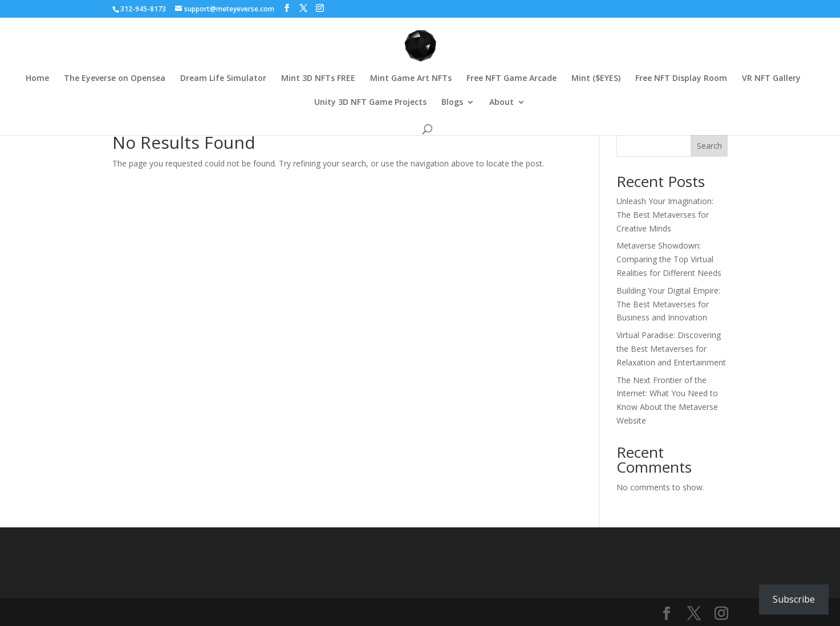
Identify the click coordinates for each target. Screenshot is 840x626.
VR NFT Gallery (771, 79)
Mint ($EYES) (596, 79)
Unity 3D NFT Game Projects (370, 103)
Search (709, 146)
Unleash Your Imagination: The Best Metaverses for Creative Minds (665, 215)
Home (37, 79)
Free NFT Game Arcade (512, 79)
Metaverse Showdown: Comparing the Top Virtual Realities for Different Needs (669, 259)
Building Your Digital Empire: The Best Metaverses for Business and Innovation (668, 304)
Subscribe (794, 599)
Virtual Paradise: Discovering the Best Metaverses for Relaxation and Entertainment (671, 349)
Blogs (452, 103)
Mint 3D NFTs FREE (318, 79)
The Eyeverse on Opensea (115, 79)
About (502, 103)
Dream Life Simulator (223, 79)
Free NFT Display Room (681, 79)
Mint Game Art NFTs (411, 79)
